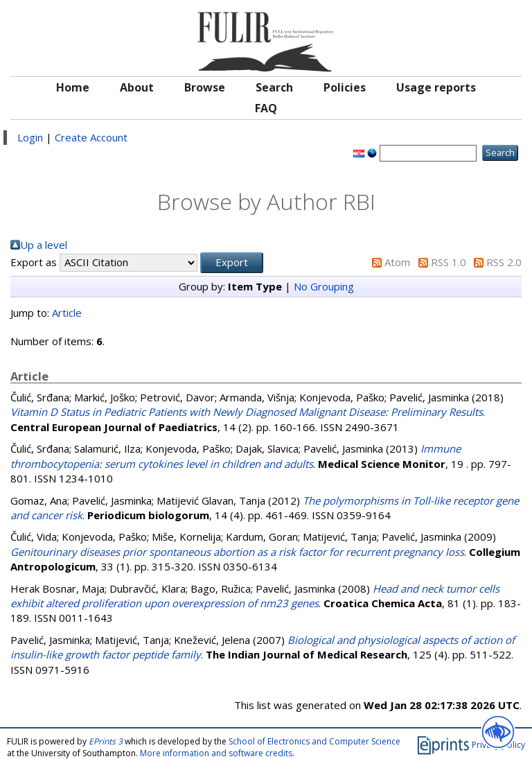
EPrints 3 (106, 741)
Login (30, 137)
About (137, 87)
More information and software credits (216, 753)
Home (73, 87)
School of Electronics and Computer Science (314, 741)
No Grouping (324, 286)
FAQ (266, 108)
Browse (205, 87)
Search (274, 87)
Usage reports (436, 87)
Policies (345, 87)
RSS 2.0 (504, 262)
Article (67, 313)
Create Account (91, 137)
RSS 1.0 (449, 262)
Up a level (44, 245)
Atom (397, 262)
